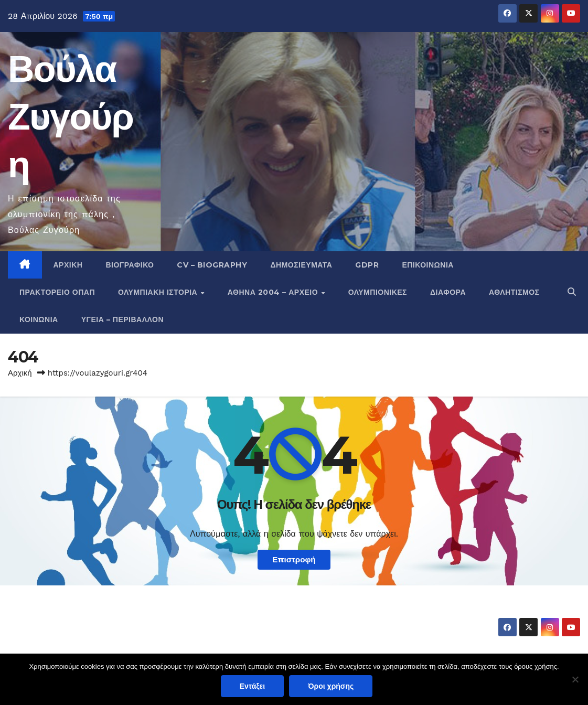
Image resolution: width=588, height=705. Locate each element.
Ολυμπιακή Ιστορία (159, 292)
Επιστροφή (294, 560)
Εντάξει (252, 686)
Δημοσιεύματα (301, 265)
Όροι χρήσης (331, 686)
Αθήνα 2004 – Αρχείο (274, 292)
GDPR (367, 265)
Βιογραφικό (130, 265)
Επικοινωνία (428, 265)
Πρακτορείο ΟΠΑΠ (57, 292)
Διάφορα (448, 292)
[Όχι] (575, 679)
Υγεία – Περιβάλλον (122, 319)
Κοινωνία (39, 319)
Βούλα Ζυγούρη (71, 116)
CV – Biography (212, 265)
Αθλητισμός (514, 292)
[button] (572, 292)
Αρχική (68, 265)
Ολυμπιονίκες (378, 292)
